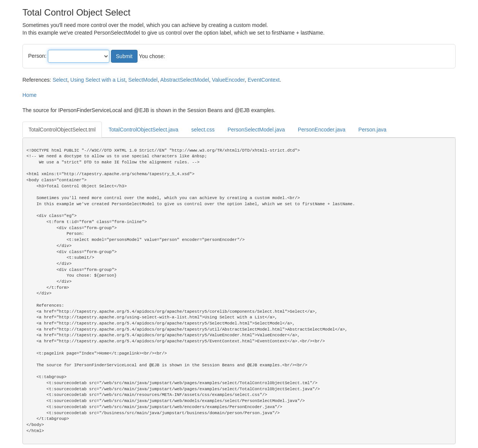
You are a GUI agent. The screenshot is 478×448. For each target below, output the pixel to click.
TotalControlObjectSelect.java (144, 130)
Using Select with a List (98, 80)
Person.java (372, 130)
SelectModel (143, 80)
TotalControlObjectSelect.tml (62, 130)
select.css (203, 130)
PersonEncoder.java (322, 130)
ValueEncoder (228, 80)
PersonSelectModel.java (256, 130)
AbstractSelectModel (185, 80)
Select (60, 80)
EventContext (264, 80)
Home (29, 95)
